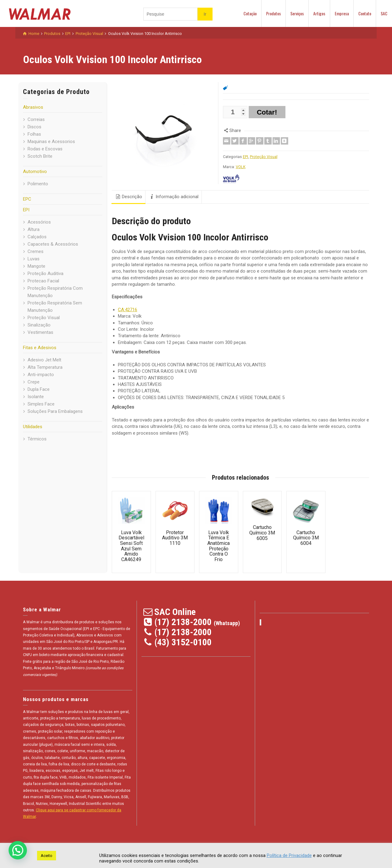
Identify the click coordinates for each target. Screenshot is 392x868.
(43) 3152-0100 (183, 642)
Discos (34, 127)
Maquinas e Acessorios (51, 142)
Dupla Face (39, 389)
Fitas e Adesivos (40, 348)
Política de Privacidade (289, 855)
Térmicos (37, 439)
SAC (384, 13)
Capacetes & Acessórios (53, 244)
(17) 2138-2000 (183, 622)
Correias (36, 119)
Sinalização (39, 325)
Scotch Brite (40, 156)
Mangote (36, 266)
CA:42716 (128, 310)
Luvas (34, 259)
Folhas (34, 134)
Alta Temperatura (45, 367)
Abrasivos (33, 107)
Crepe (34, 382)
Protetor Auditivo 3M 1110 (175, 538)
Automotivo (35, 172)
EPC (27, 199)
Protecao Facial (43, 281)
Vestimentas (40, 332)
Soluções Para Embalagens (55, 411)
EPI (26, 210)
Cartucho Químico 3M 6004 (306, 538)
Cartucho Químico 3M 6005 (262, 533)
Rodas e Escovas (45, 149)
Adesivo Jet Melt (44, 360)
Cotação (250, 13)
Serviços (297, 13)
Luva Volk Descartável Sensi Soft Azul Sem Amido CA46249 (131, 546)
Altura (34, 229)
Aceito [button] (47, 856)
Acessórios (39, 222)
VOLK (241, 167)
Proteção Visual (44, 318)
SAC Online (175, 612)
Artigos (319, 13)
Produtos (273, 13)
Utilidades (33, 427)
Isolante (36, 397)
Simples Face (41, 404)
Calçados (37, 237)
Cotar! (267, 112)
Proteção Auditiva (45, 274)
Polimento (38, 184)
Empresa (342, 13)
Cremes (36, 251)
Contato (365, 13)
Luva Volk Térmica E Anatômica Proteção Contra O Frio (219, 546)
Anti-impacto (41, 375)
